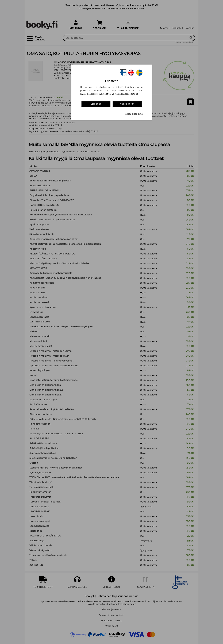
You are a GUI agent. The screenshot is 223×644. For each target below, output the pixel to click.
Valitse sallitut (127, 104)
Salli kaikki (96, 104)
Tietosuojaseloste (133, 114)
